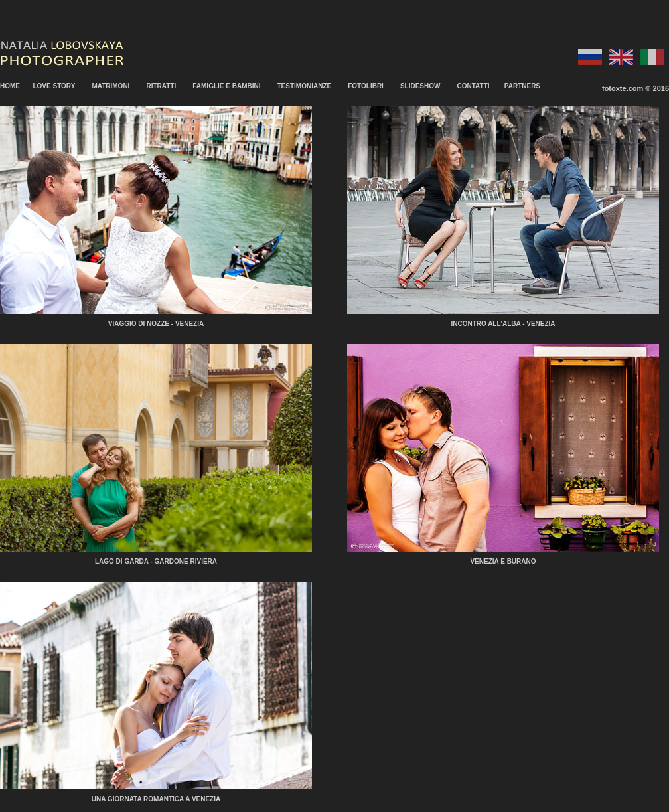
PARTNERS (522, 86)
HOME (10, 86)
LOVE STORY (54, 86)
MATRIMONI (111, 86)
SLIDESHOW (420, 86)
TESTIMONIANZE (305, 86)
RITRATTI (161, 86)
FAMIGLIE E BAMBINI (226, 86)
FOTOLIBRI (366, 86)
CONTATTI (473, 86)
